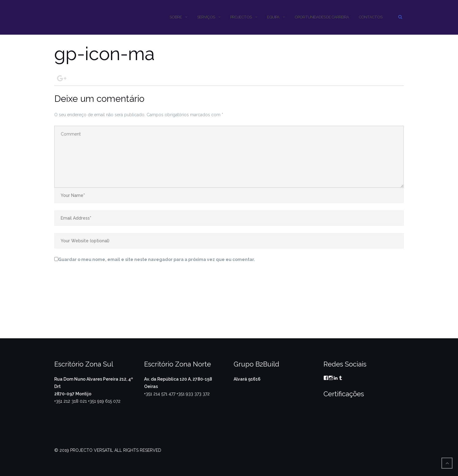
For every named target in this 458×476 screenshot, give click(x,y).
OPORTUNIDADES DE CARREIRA (322, 17)
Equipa (273, 17)
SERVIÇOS (206, 17)
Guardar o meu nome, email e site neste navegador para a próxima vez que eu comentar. (157, 259)
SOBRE (176, 17)
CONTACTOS (370, 17)
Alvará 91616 (247, 379)
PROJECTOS (241, 17)
